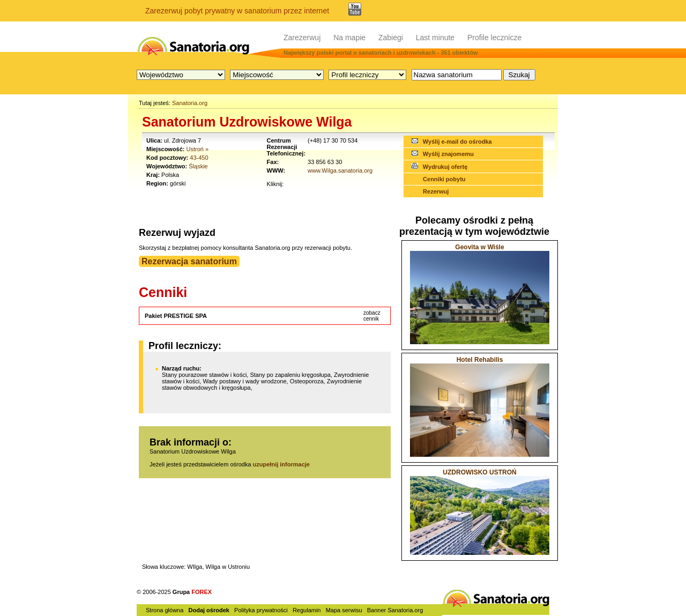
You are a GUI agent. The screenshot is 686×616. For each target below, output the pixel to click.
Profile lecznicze (494, 38)
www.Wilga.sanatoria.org (340, 170)
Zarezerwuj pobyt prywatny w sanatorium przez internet (237, 11)
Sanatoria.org (190, 103)
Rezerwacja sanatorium (189, 261)
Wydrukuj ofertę (445, 167)
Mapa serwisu (344, 610)
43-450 (199, 158)
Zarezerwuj (302, 38)
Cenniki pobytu (444, 179)
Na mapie (349, 38)
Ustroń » (198, 149)
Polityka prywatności (261, 610)
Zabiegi (391, 38)
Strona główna (165, 610)
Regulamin (307, 610)
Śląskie (198, 166)
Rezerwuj (436, 191)
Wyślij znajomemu (448, 154)
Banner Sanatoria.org (395, 610)
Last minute (435, 38)
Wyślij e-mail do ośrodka (457, 142)
